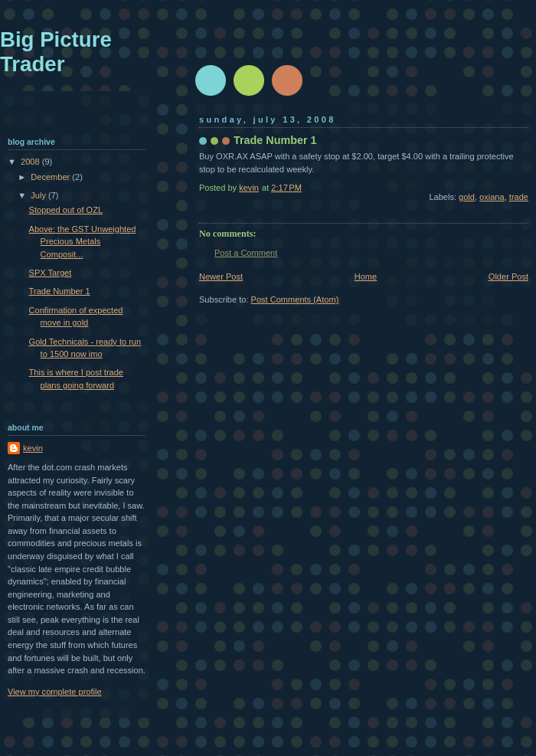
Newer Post (221, 277)
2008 (31, 162)
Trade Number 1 (60, 291)
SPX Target (51, 273)
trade (519, 197)
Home (366, 277)
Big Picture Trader (56, 52)
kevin (33, 448)
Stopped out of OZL (66, 210)
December (51, 177)
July (39, 195)
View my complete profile (55, 692)
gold (467, 197)
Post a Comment (246, 253)
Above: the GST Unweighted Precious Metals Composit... (83, 242)
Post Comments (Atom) (295, 299)
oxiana (492, 197)
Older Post (508, 277)
